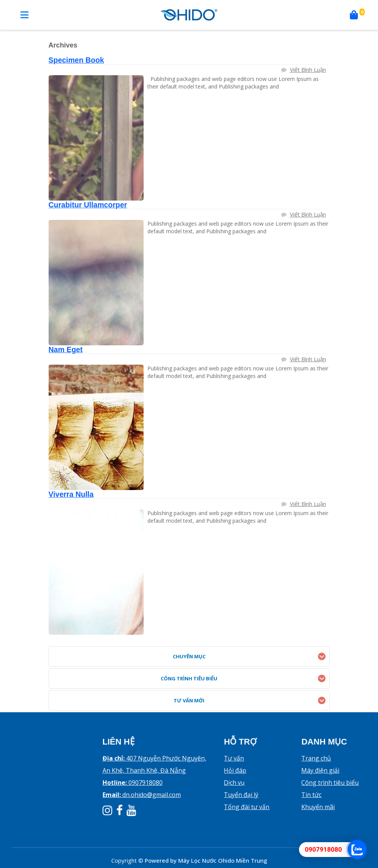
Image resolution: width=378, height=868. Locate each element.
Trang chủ (316, 758)
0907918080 (133, 783)
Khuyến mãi (318, 807)
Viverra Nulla (71, 494)
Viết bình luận (308, 70)
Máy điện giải (320, 770)
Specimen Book (76, 60)
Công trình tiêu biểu (330, 783)
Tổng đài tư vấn (247, 807)
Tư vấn (234, 758)
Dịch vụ (234, 783)
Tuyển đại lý (241, 795)
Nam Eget (66, 349)
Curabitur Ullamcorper (88, 205)
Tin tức (311, 795)
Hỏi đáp (235, 770)
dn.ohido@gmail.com (142, 795)
